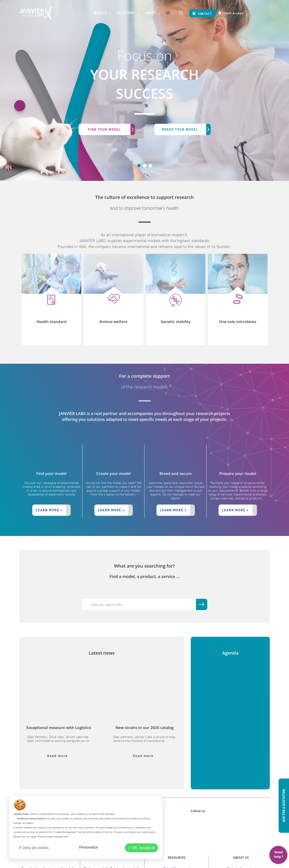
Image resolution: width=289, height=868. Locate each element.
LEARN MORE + (53, 526)
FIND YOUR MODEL (111, 130)
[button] (22, 90)
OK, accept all (141, 848)
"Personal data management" (53, 837)
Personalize (89, 847)
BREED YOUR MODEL (186, 130)
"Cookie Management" (65, 832)
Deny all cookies (34, 848)
